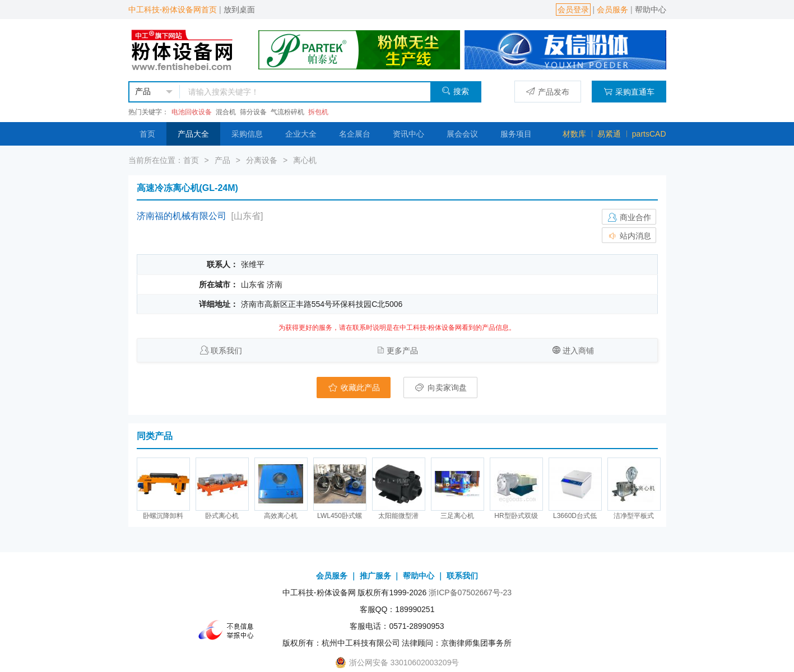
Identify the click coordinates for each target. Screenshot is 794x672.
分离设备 (262, 160)
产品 (222, 160)
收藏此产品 (354, 388)
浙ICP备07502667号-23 (470, 592)
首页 (147, 134)
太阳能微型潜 (398, 516)
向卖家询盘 (440, 388)
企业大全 (301, 134)
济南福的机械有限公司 (182, 216)
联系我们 (226, 351)
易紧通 (609, 134)
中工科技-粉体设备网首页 (173, 10)
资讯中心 (408, 134)
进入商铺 (578, 351)
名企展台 (355, 134)
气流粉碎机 (287, 112)
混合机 (226, 112)
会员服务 (612, 10)
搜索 (455, 91)
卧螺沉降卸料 (163, 516)
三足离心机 (457, 516)
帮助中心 (651, 10)
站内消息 (629, 236)
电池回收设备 (192, 112)
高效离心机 (281, 516)
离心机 (305, 160)
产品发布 (548, 92)
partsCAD (649, 134)
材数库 (574, 134)
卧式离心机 (222, 516)
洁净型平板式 (634, 516)
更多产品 (402, 351)
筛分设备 (253, 112)
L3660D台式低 (575, 516)
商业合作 (629, 217)
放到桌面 (239, 10)
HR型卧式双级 (516, 516)
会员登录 (573, 10)
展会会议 (462, 134)
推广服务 (375, 576)
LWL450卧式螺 (340, 516)
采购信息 (247, 134)
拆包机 (318, 112)
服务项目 (516, 134)
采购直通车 (629, 92)
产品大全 (193, 134)
